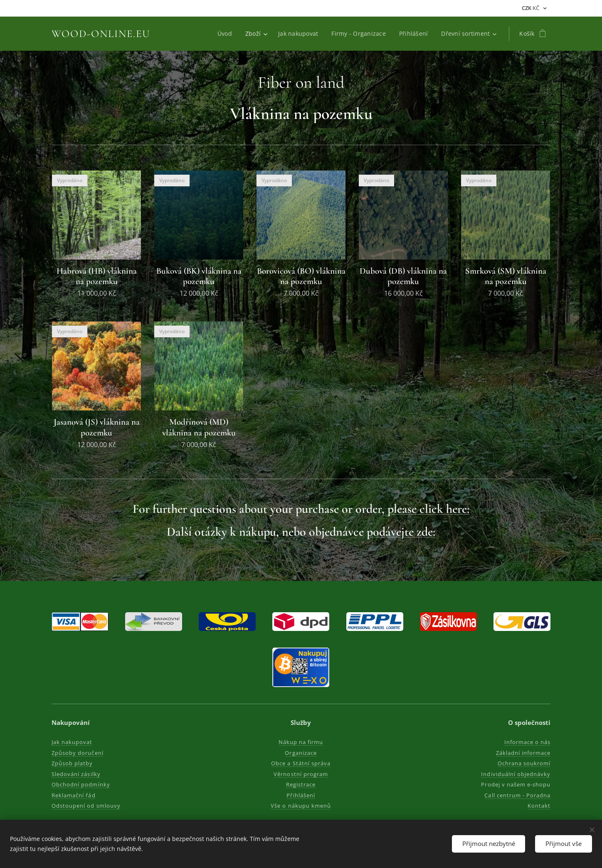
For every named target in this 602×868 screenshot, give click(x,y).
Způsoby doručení (78, 753)
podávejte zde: (401, 532)
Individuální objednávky (516, 774)
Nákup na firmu (301, 742)
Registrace (301, 784)
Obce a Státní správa (301, 763)
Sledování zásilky (76, 774)
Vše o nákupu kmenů (301, 806)
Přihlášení (301, 795)
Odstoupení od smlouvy (86, 806)
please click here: (428, 509)
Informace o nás (527, 742)
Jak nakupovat (72, 742)
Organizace (301, 753)
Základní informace (523, 753)
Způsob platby (72, 763)
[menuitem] (226, 34)
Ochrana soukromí (524, 763)
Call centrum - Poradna (517, 795)
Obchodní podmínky (81, 784)
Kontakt (539, 806)
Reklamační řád (74, 795)
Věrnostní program (301, 774)
